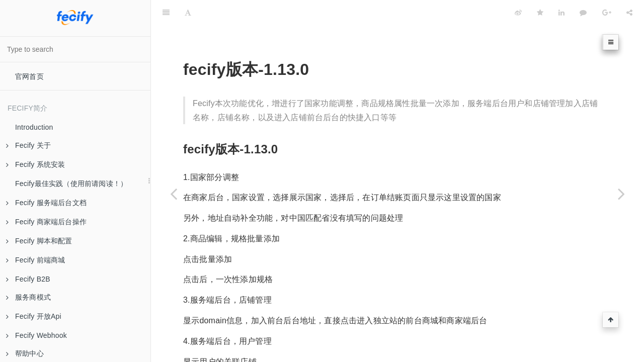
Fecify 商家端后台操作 (46, 222)
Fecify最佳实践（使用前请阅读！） (71, 184)
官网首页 (29, 76)
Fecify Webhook (36, 335)
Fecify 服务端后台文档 (46, 203)
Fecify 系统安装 (35, 164)
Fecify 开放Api (34, 316)
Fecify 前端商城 (35, 260)
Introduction (34, 127)
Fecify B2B (28, 279)
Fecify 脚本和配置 (39, 241)
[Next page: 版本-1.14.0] (621, 194)
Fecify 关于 (28, 145)
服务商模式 (28, 297)
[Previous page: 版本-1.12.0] (174, 194)
